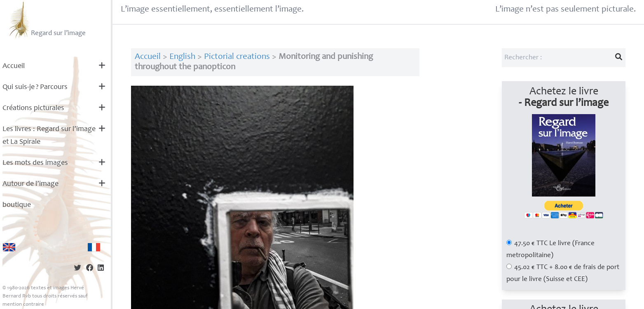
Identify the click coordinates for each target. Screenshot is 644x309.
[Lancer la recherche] (618, 58)
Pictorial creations (237, 57)
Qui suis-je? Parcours (35, 87)
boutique (17, 205)
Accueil (14, 66)
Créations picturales (33, 108)
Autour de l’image (30, 184)
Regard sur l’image (46, 20)
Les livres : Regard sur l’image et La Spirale (49, 136)
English (182, 57)
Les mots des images (35, 163)
